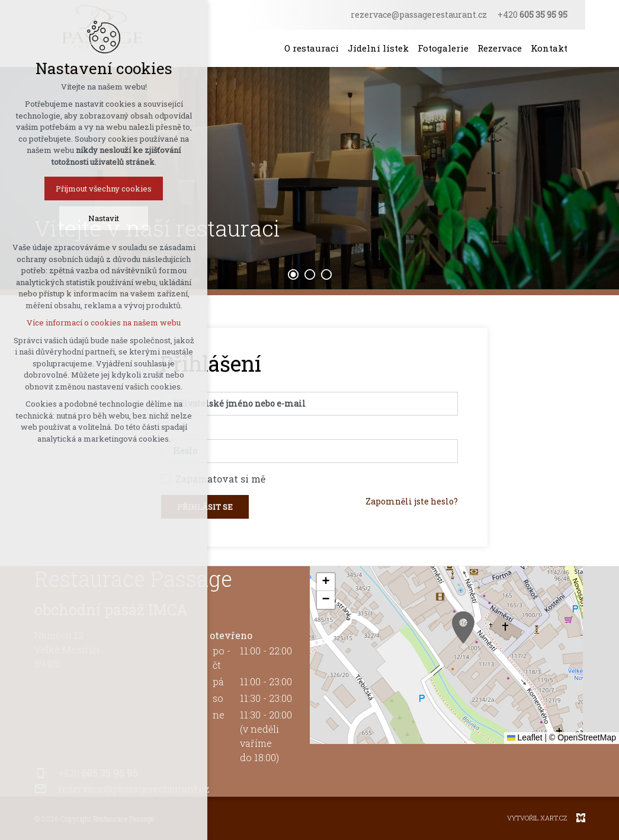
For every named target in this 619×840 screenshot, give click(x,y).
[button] (463, 627)
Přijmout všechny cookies (104, 189)
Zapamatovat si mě (220, 479)
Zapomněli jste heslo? (412, 501)
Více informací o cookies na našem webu (104, 322)
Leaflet (525, 737)
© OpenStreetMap (583, 737)
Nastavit (104, 218)
